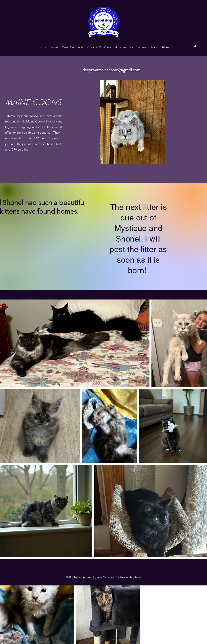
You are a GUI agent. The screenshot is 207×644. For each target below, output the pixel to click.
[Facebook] (195, 47)
